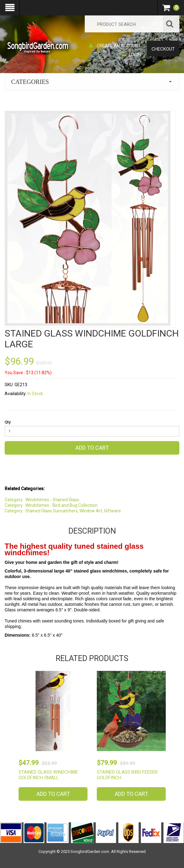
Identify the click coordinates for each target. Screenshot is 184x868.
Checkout (163, 49)
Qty (8, 422)
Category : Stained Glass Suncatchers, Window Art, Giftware (63, 511)
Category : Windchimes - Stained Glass (42, 500)
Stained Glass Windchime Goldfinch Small (48, 775)
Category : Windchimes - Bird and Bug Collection (51, 505)
